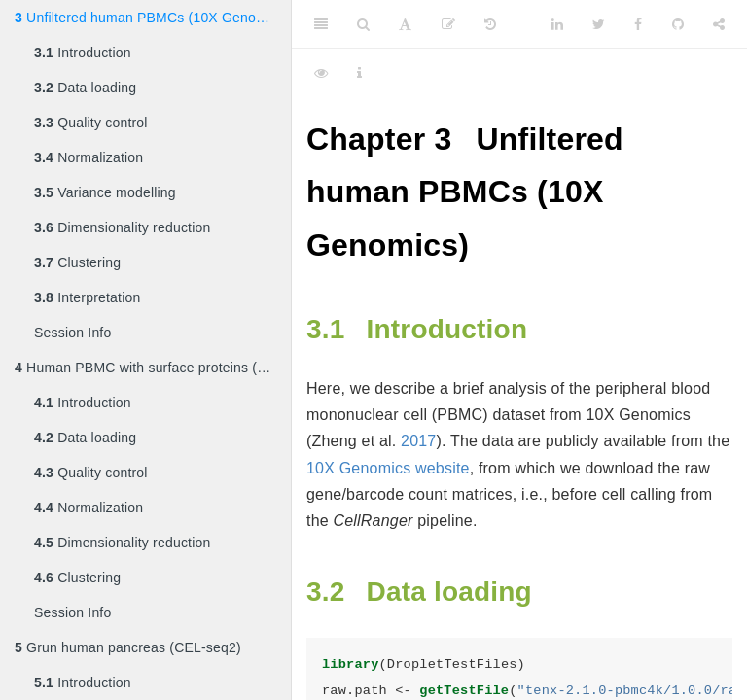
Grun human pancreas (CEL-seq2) (128, 647)
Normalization (89, 157)
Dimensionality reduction (122, 227)
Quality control (91, 122)
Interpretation (87, 297)
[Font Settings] (405, 24)
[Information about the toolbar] (359, 73)
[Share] (719, 24)
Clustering (77, 262)
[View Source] (321, 73)
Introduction (83, 52)
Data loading (85, 87)
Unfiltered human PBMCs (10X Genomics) (152, 17)
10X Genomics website (388, 468)
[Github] (678, 24)
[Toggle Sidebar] (321, 24)
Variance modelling (105, 192)
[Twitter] (599, 24)
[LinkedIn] (557, 24)
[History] (490, 24)
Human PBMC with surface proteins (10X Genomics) (153, 367)
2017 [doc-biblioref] (418, 441)
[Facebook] (638, 24)
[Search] (363, 24)
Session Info (72, 332)
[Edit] (448, 24)
